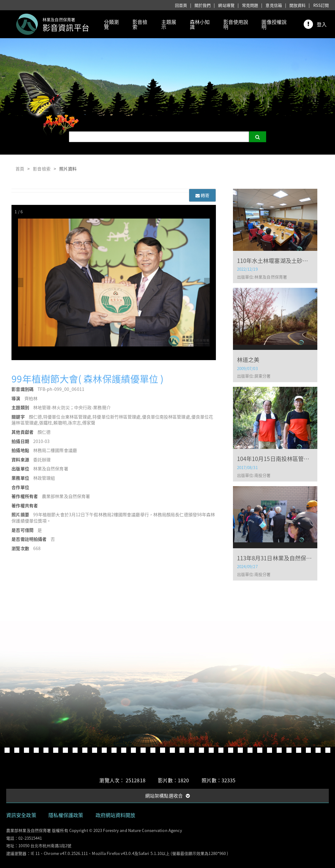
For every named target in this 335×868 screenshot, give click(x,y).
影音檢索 (140, 24)
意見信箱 (274, 5)
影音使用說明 (236, 24)
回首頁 (181, 5)
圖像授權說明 (274, 24)
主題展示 (169, 24)
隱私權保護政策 (66, 815)
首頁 (20, 169)
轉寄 (202, 195)
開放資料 (297, 5)
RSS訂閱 (321, 5)
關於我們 (203, 5)
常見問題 (250, 5)
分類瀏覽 (111, 24)
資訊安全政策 (21, 815)
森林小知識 (200, 24)
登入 (322, 24)
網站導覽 (226, 5)
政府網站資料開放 (116, 815)
